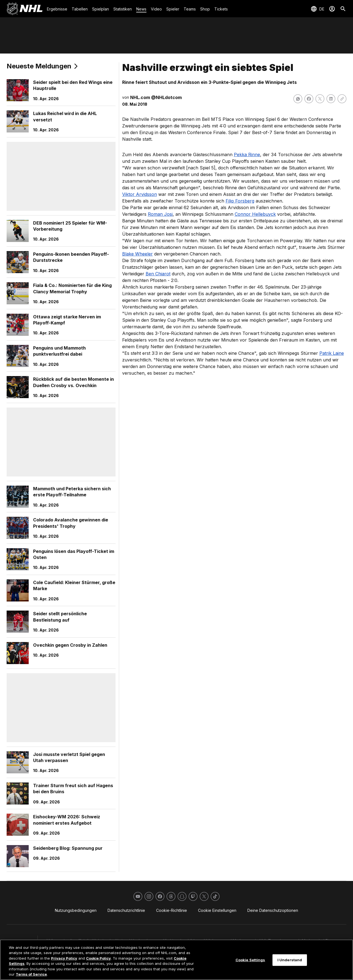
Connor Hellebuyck (255, 214)
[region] (176, 960)
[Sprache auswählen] (317, 9)
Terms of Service (31, 974)
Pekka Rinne (247, 155)
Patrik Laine (332, 353)
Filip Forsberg (240, 201)
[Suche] (343, 9)
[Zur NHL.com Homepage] (25, 9)
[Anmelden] (332, 9)
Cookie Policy (98, 958)
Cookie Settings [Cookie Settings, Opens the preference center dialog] (250, 960)
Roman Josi (160, 214)
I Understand (290, 960)
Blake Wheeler (137, 254)
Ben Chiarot (158, 274)
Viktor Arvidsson (140, 194)
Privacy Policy (64, 958)
